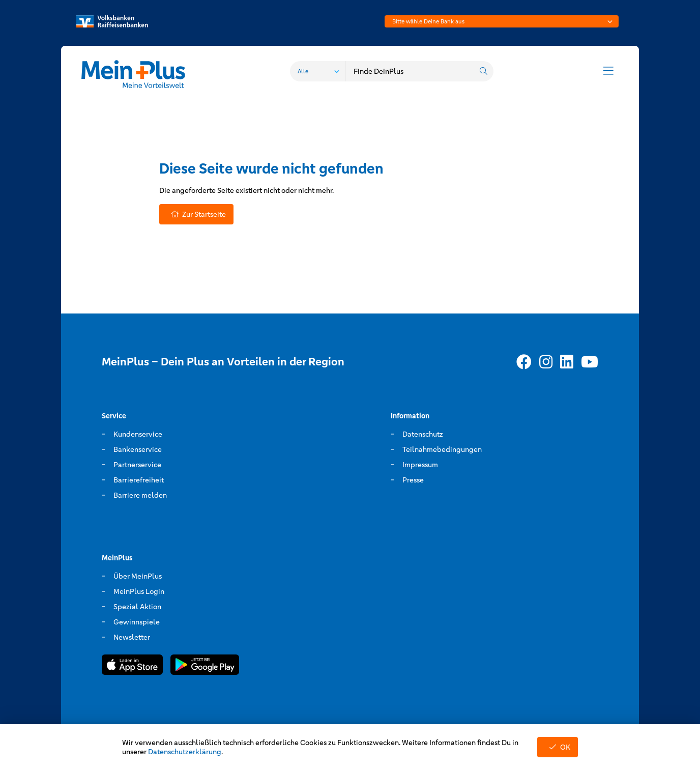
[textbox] (502, 21)
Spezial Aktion (137, 607)
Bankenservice (138, 449)
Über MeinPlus (138, 576)
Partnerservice (137, 465)
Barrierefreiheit (139, 480)
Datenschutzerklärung (185, 752)
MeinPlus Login (139, 591)
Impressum (420, 465)
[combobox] (502, 21)
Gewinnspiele (137, 622)
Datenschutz (423, 434)
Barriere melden (140, 495)
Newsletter (132, 637)
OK (558, 747)
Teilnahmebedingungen (442, 449)
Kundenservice (138, 434)
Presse (413, 480)
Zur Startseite (196, 214)
